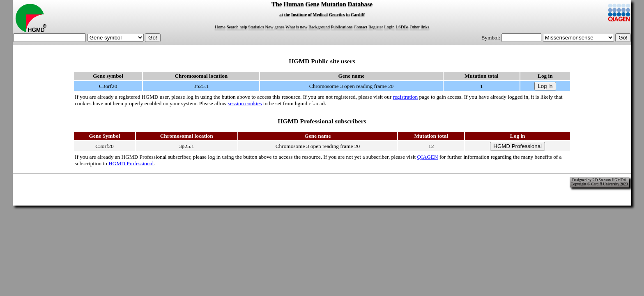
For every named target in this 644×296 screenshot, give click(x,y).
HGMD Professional (131, 163)
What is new (296, 27)
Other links (419, 27)
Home (220, 27)
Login (389, 27)
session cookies (245, 103)
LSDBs (402, 27)
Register (376, 27)
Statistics (256, 27)
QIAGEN (428, 157)
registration (405, 97)
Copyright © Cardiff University (595, 184)
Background (319, 27)
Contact (360, 27)
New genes (275, 27)
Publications (342, 27)
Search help (237, 27)
